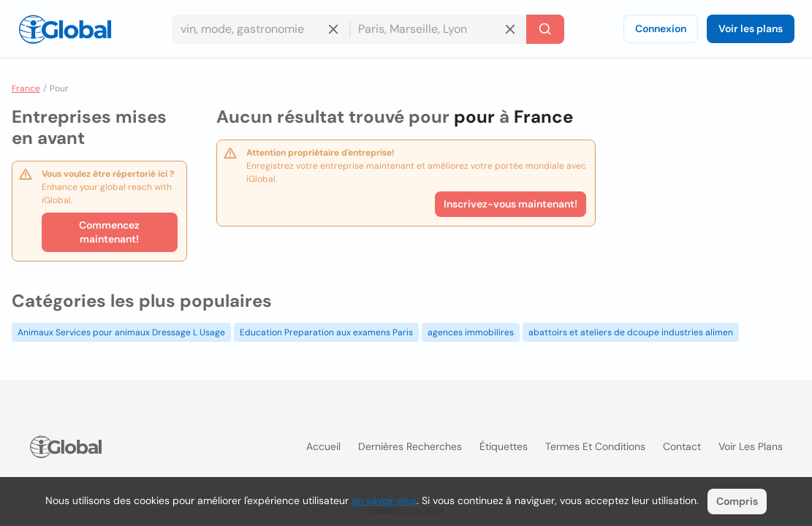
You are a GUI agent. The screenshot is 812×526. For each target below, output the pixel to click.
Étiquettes (504, 446)
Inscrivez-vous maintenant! (511, 204)
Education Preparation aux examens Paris (326, 332)
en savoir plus (384, 500)
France (26, 88)
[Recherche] (545, 29)
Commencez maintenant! (109, 232)
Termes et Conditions (595, 446)
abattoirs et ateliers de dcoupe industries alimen (631, 332)
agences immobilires (471, 332)
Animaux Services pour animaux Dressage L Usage (121, 332)
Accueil (323, 446)
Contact (682, 446)
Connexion (661, 28)
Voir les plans (751, 28)
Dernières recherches (410, 446)
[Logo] (65, 29)
